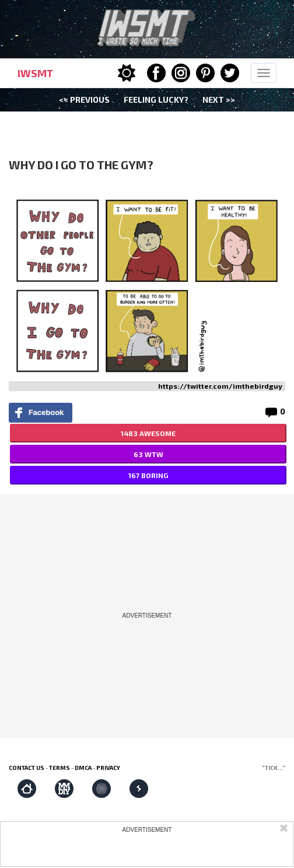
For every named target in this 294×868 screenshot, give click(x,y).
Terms (60, 768)
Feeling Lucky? (156, 100)
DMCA (83, 768)
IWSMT (35, 73)
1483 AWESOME (148, 433)
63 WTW (148, 454)
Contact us (27, 768)
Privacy (108, 768)
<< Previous (84, 100)
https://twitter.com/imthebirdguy (220, 386)
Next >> (219, 100)
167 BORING (148, 475)
